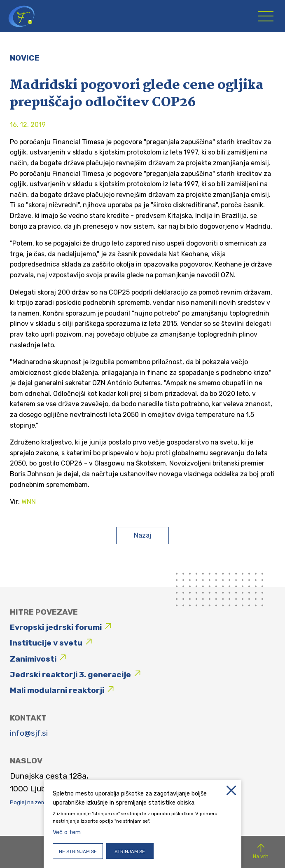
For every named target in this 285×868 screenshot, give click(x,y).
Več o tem (67, 832)
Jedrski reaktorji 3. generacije (70, 675)
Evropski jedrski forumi (56, 627)
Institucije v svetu (46, 643)
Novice (25, 58)
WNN (29, 502)
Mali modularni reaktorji (57, 690)
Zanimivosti (33, 659)
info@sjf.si (29, 733)
